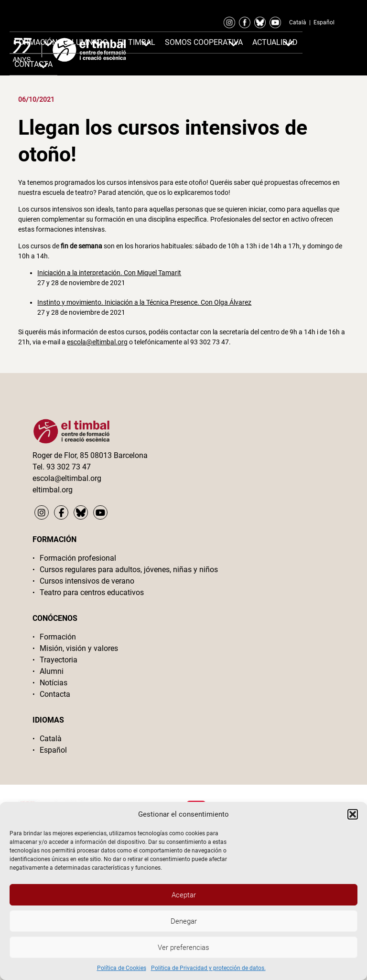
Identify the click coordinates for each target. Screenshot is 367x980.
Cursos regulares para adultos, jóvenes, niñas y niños (129, 570)
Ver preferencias (183, 948)
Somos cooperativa (204, 42)
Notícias (54, 683)
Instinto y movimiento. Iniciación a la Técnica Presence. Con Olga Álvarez (144, 302)
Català (298, 22)
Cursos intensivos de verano (87, 581)
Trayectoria (59, 660)
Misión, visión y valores (79, 648)
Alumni (52, 671)
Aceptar (184, 895)
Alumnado (87, 42)
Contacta (55, 694)
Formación (36, 42)
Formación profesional (78, 558)
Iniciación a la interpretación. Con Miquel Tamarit (109, 273)
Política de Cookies (122, 968)
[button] (353, 814)
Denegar (184, 921)
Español (324, 22)
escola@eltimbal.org (97, 342)
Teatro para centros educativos (92, 592)
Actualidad (275, 42)
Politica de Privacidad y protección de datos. (208, 968)
